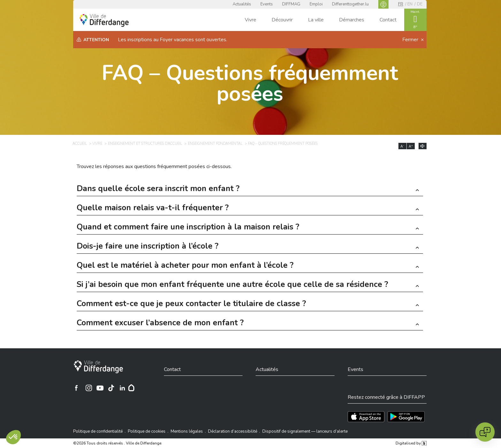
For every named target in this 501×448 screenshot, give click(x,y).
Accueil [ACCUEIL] (80, 144)
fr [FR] (401, 4)
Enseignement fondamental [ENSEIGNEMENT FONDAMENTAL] (215, 144)
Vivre (250, 20)
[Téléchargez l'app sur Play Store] (406, 417)
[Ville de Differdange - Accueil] (104, 20)
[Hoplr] (131, 388)
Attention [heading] (96, 40)
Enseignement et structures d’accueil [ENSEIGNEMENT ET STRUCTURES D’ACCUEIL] (145, 144)
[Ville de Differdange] (98, 367)
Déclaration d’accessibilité (233, 431)
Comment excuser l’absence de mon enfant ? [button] (160, 324)
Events (267, 4)
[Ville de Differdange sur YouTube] (100, 388)
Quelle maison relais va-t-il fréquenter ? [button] (153, 209)
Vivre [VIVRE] (97, 144)
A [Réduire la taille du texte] (402, 146)
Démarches (352, 20)
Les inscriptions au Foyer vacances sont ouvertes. (173, 40)
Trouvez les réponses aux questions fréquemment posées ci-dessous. (154, 166)
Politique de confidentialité (98, 431)
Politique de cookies (147, 431)
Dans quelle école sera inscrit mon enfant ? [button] (158, 189)
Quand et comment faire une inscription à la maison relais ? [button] (188, 228)
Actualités (242, 4)
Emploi (316, 4)
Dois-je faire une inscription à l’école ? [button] (148, 247)
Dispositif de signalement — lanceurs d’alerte (305, 431)
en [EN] (410, 4)
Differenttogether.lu (350, 4)
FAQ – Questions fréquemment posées (250, 83)
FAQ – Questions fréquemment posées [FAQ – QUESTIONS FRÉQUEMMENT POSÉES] (283, 144)
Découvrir (282, 20)
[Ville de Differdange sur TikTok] (111, 388)
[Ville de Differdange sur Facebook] (76, 388)
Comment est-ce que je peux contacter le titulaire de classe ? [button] (191, 304)
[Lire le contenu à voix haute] (423, 146)
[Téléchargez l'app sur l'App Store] (366, 417)
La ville (316, 20)
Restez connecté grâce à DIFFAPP (386, 397)
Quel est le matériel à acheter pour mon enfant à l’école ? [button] (185, 266)
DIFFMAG (291, 4)
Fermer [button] (411, 40)
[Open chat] (485, 432)
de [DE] (420, 4)
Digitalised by (411, 443)
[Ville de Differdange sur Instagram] (89, 388)
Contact (388, 20)
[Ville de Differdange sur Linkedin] (122, 388)
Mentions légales (187, 431)
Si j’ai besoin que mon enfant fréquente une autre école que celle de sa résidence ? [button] (232, 285)
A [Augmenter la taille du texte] (411, 146)
